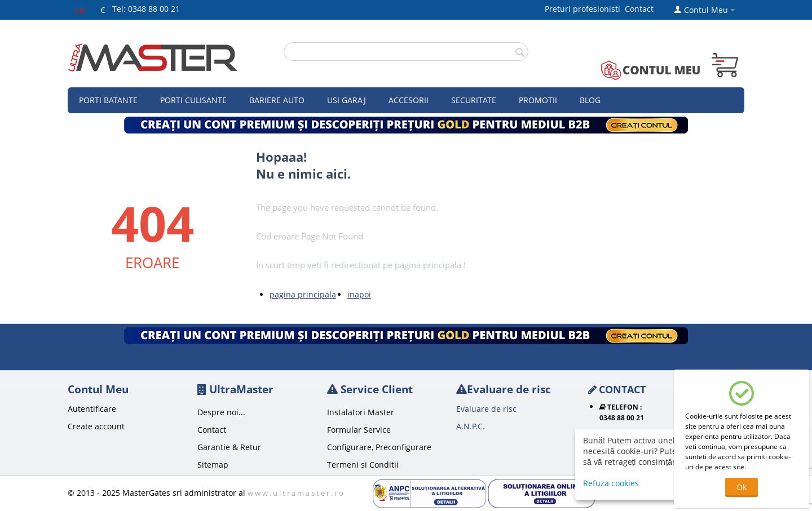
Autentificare (92, 409)
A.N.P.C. (471, 426)
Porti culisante (193, 100)
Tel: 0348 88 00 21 (146, 9)
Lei (80, 10)
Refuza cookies (611, 483)
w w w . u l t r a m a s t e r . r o (295, 493)
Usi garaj (347, 100)
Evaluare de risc (486, 409)
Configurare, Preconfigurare (379, 447)
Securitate (474, 100)
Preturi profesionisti (585, 9)
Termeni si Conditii (363, 465)
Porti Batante (108, 100)
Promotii (538, 100)
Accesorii (409, 100)
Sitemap (213, 465)
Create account (96, 426)
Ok (742, 487)
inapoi (359, 294)
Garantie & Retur (229, 447)
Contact (639, 9)
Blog (590, 100)
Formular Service (359, 430)
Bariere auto (277, 100)
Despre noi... (221, 412)
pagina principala (303, 294)
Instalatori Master (361, 412)
